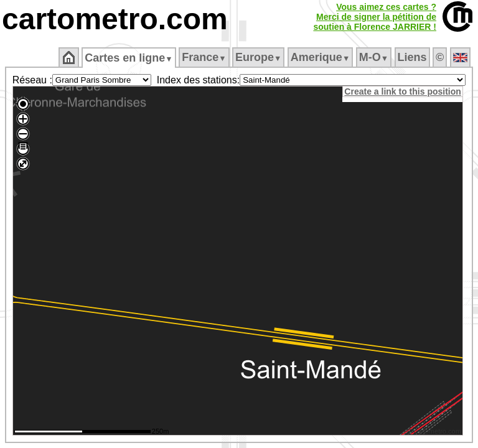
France (204, 57)
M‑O (374, 57)
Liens (412, 57)
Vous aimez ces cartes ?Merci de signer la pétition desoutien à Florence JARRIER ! (375, 17)
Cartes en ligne (129, 58)
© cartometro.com (436, 433)
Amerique (320, 57)
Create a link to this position (404, 91)
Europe (258, 57)
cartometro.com (115, 19)
